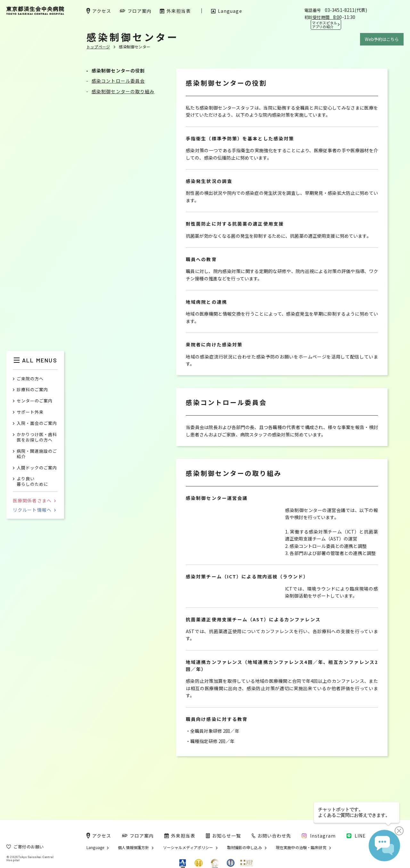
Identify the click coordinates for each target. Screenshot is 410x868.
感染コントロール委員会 (118, 81)
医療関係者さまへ (34, 500)
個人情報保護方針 (133, 847)
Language (95, 847)
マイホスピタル (324, 25)
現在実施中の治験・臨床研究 (301, 847)
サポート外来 (30, 412)
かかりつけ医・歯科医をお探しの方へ (37, 437)
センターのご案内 (35, 401)
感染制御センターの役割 (118, 70)
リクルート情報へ (34, 510)
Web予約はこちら (382, 39)
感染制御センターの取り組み (123, 91)
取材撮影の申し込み (245, 847)
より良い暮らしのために (32, 482)
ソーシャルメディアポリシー (188, 847)
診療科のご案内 (32, 390)
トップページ (98, 47)
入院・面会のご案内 (37, 423)
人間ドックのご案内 (37, 468)
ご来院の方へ (30, 379)
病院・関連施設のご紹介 (37, 454)
